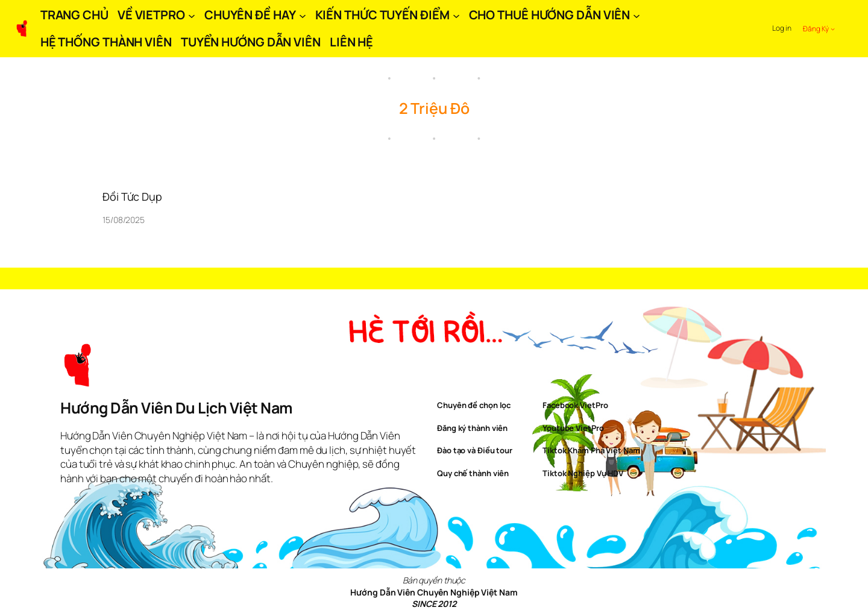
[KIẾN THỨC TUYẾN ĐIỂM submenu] (456, 15)
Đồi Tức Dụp (132, 196)
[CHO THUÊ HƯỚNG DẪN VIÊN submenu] (637, 15)
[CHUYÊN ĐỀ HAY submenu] (303, 15)
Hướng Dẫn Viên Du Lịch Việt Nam (176, 408)
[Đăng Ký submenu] (833, 29)
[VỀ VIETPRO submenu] (192, 15)
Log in (782, 28)
